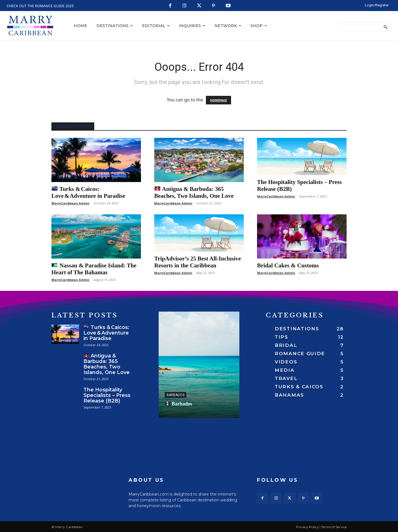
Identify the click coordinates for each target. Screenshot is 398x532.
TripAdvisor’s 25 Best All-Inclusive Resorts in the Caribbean (198, 262)
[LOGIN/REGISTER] (377, 5)
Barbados (176, 395)
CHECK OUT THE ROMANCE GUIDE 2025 (40, 6)
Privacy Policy (307, 527)
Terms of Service (334, 527)
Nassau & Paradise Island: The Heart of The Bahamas (94, 269)
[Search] (385, 27)
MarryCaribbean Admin (70, 203)
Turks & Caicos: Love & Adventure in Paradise (88, 192)
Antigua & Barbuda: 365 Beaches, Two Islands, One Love (194, 192)
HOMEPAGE (218, 100)
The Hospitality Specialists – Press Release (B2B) (107, 395)
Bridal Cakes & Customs (288, 265)
